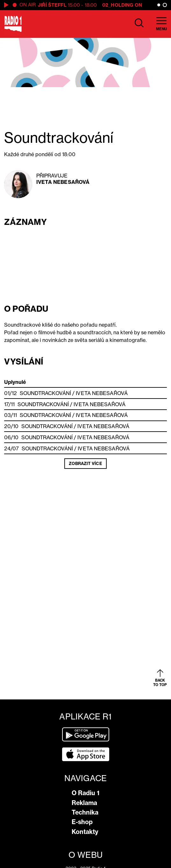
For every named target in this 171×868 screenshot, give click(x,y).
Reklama (84, 803)
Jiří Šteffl (52, 5)
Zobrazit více (85, 463)
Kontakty (85, 832)
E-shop (82, 822)
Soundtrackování (46, 393)
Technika (85, 812)
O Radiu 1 (85, 793)
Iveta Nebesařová (63, 182)
